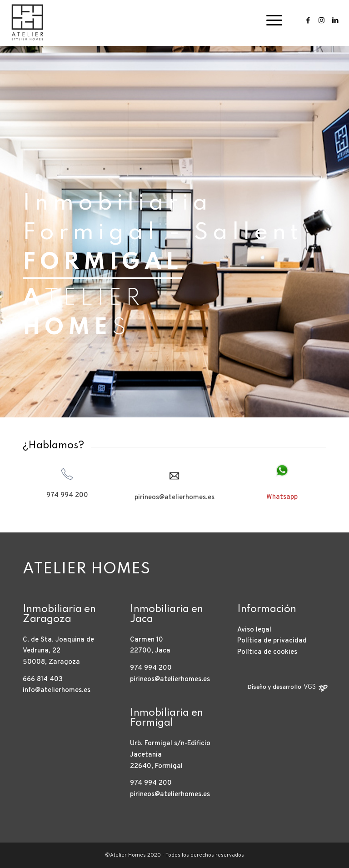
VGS (310, 687)
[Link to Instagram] (322, 20)
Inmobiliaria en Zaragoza (59, 614)
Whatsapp (282, 497)
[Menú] (270, 20)
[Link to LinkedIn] (335, 20)
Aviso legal (254, 630)
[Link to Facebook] (308, 20)
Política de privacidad (272, 641)
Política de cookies (267, 652)
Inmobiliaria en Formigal (167, 718)
